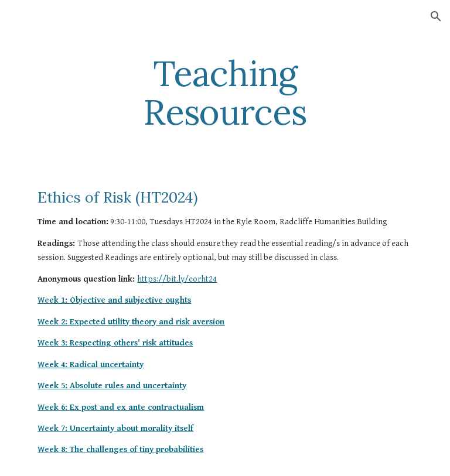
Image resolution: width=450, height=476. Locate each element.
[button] (436, 16)
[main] (225, 93)
